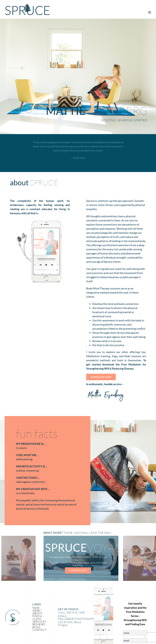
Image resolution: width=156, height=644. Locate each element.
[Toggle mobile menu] (150, 12)
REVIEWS (39, 624)
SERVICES (39, 622)
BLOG (36, 627)
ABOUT (38, 613)
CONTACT (40, 630)
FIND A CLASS (37, 617)
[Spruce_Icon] (12, 611)
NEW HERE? (37, 609)
